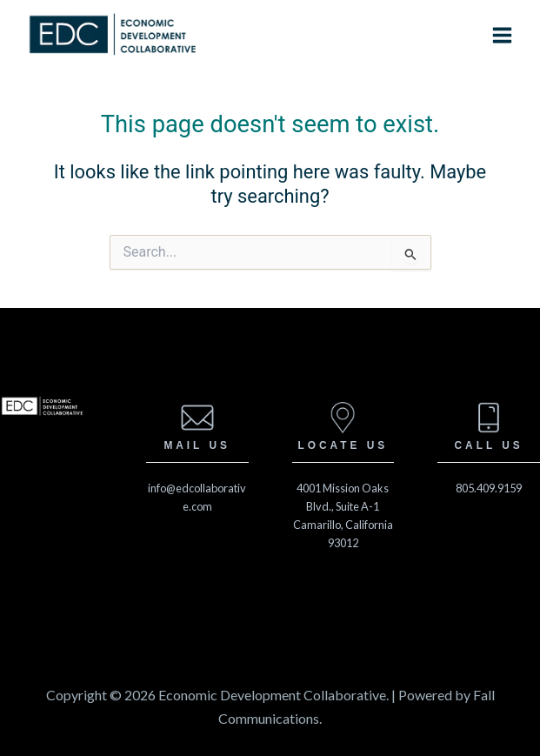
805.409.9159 (489, 488)
